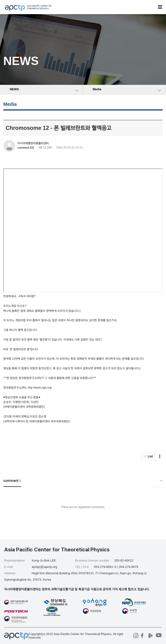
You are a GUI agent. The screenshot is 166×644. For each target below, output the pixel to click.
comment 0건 (26, 148)
